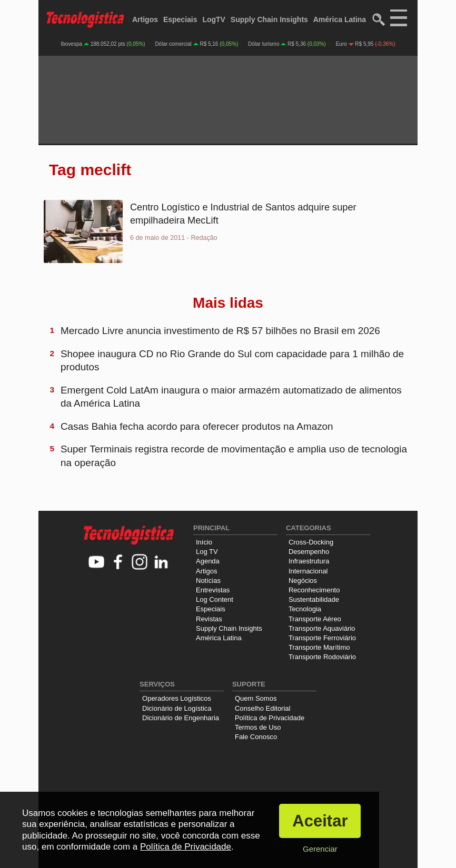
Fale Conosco (256, 737)
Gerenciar (320, 849)
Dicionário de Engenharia (181, 718)
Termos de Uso (258, 727)
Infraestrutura (309, 561)
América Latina (340, 19)
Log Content (215, 599)
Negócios (303, 581)
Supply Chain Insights (269, 19)
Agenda (208, 561)
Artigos (145, 19)
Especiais (180, 19)
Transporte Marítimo (319, 647)
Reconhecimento (314, 590)
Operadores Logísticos (177, 698)
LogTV (214, 19)
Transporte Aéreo (315, 619)
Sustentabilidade (314, 599)
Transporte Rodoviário (322, 657)
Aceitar (320, 821)
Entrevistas (213, 590)
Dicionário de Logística (177, 708)
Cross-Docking (311, 542)
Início (204, 542)
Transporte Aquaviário (322, 628)
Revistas (209, 619)
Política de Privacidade (270, 718)
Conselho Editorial (263, 708)
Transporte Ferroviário (322, 638)
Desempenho (309, 552)
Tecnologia (305, 609)
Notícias (208, 581)
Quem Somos (256, 698)
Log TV (207, 552)
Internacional (308, 571)
